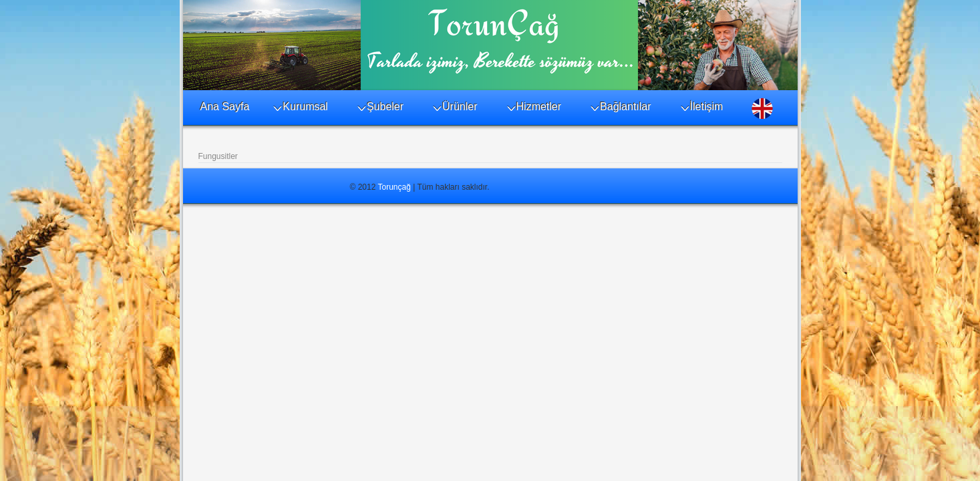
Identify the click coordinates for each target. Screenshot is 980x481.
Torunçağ (394, 187)
